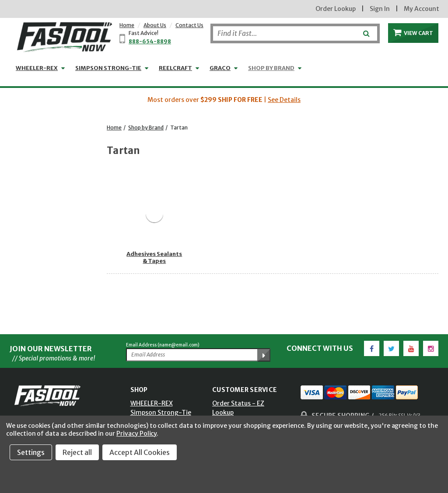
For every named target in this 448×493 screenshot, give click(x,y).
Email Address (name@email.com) (163, 345)
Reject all (77, 452)
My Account (422, 9)
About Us (155, 25)
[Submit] (366, 30)
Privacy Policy (136, 434)
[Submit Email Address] (264, 355)
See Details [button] (284, 100)
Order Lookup (336, 9)
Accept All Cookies (140, 452)
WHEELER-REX (37, 68)
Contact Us (189, 25)
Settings (31, 452)
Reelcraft (175, 68)
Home (127, 25)
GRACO (220, 68)
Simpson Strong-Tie (108, 68)
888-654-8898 (150, 41)
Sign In (380, 9)
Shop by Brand (271, 68)
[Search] (295, 33)
